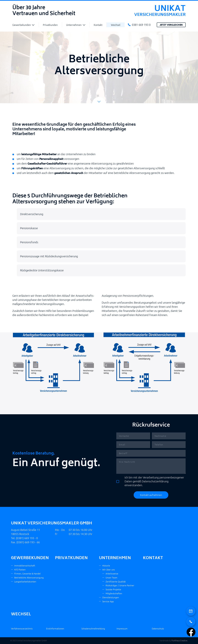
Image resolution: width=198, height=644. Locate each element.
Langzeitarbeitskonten (25, 582)
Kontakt (98, 25)
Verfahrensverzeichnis (22, 629)
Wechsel (116, 25)
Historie (106, 566)
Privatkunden (50, 25)
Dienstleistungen (111, 597)
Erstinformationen (55, 629)
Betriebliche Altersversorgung (29, 578)
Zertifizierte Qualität (116, 582)
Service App (108, 601)
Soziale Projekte (113, 589)
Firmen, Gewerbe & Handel (27, 574)
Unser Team (111, 578)
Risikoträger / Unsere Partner (120, 585)
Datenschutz (158, 629)
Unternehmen (74, 25)
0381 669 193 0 (141, 25)
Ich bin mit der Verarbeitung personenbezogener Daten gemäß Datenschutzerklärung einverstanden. (150, 481)
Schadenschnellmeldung (93, 629)
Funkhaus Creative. (180, 641)
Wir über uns (109, 570)
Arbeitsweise (112, 574)
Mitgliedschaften (114, 593)
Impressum (122, 629)
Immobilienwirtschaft (25, 566)
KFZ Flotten (20, 570)
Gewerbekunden (22, 25)
